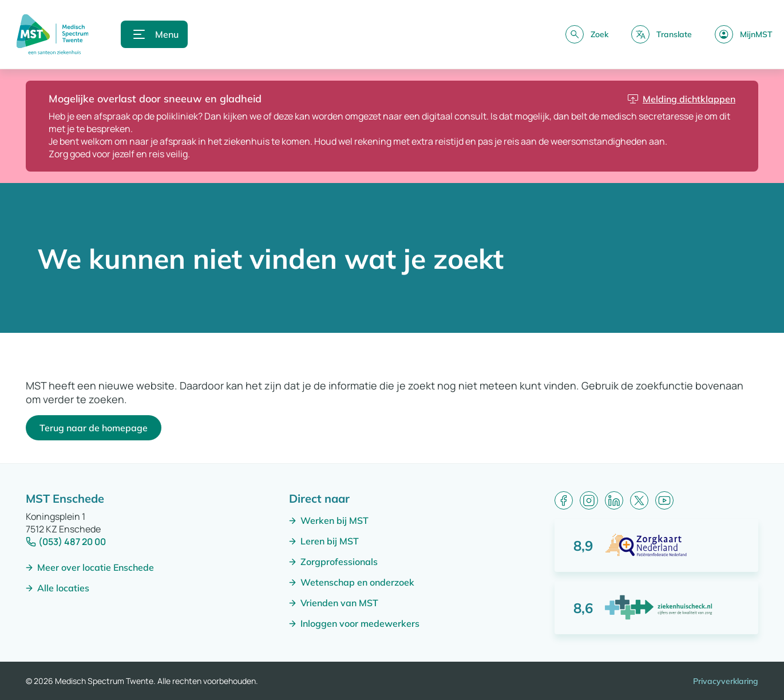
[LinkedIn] (614, 500)
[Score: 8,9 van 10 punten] (656, 545)
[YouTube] (664, 500)
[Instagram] (589, 500)
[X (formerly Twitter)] (639, 500)
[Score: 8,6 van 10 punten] (656, 608)
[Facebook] (564, 500)
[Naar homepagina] (52, 34)
